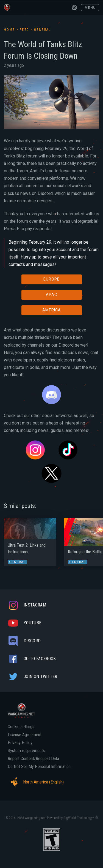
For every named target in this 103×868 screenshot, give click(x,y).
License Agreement (25, 735)
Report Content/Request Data (33, 759)
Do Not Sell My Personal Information (39, 767)
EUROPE (51, 279)
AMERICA (52, 310)
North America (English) (36, 782)
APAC (51, 295)
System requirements (26, 751)
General (43, 30)
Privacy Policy (20, 743)
